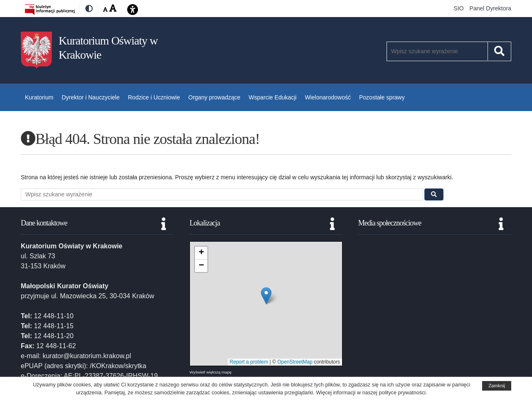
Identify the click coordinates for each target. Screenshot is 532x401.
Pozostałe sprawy (382, 97)
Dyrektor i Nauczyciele (90, 97)
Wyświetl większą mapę (211, 372)
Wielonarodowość (328, 97)
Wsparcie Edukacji (272, 97)
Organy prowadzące (214, 97)
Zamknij (497, 386)
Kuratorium (39, 97)
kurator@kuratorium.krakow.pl (87, 356)
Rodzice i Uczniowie (154, 97)
